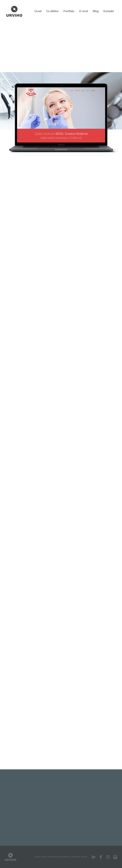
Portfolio (69, 11)
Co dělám (52, 11)
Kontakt (109, 11)
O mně (84, 11)
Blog (96, 11)
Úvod (38, 11)
